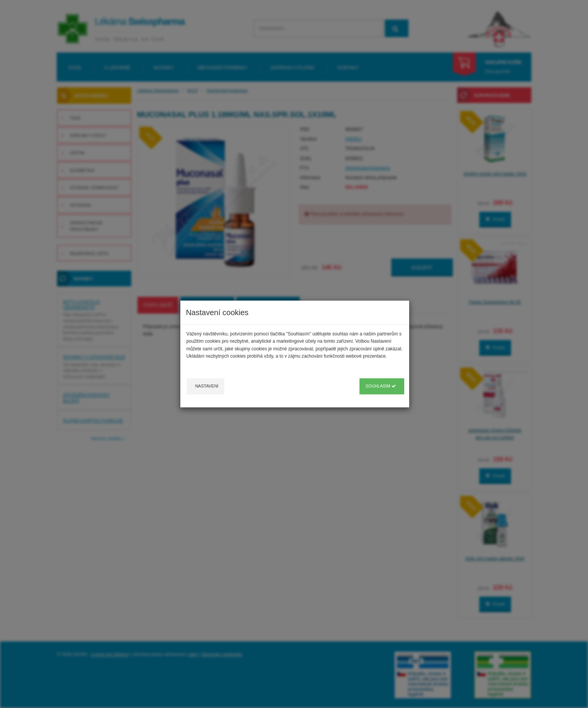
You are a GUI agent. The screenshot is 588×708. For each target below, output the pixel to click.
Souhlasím (381, 386)
